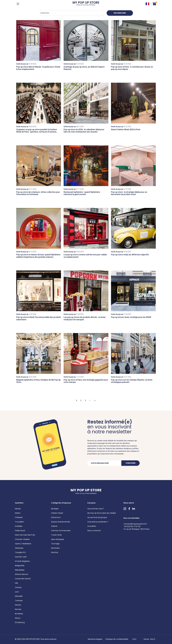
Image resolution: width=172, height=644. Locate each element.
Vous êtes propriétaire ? (98, 522)
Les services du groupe (97, 517)
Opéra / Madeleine (23, 544)
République (20, 570)
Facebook (129, 509)
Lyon (17, 592)
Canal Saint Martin (23, 579)
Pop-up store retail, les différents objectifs (130, 255)
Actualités (92, 526)
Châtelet (19, 517)
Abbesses (19, 548)
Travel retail (56, 535)
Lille (16, 583)
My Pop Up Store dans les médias (102, 513)
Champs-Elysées (22, 539)
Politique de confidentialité (117, 639)
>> (95, 400)
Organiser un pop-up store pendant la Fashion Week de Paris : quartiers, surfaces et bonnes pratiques (37, 132)
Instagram (125, 509)
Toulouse (19, 601)
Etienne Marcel (21, 574)
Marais (18, 509)
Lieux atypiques (58, 539)
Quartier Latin (21, 557)
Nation (18, 513)
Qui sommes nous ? (96, 509)
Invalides (19, 526)
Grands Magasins (22, 561)
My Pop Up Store (86, 4)
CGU (134, 639)
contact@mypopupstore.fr (135, 524)
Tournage (55, 544)
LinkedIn (134, 509)
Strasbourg (20, 622)
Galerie (54, 526)
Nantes (18, 605)
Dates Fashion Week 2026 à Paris (126, 129)
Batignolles (20, 566)
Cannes (18, 587)
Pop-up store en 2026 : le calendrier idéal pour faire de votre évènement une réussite (84, 131)
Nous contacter (94, 531)
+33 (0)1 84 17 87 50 (132, 526)
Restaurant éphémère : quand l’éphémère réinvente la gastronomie (82, 193)
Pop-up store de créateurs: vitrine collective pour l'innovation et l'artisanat (38, 193)
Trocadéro (20, 522)
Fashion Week (57, 513)
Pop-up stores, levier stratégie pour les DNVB (131, 317)
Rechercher (120, 13)
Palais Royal (20, 531)
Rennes (18, 609)
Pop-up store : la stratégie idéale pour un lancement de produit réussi (129, 193)
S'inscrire (131, 463)
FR (147, 4)
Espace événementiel (60, 522)
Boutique (55, 509)
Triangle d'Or (20, 552)
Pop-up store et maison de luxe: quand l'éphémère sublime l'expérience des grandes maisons (38, 256)
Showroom (56, 517)
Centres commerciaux (61, 531)
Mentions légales (95, 639)
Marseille (19, 596)
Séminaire (55, 548)
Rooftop (55, 552)
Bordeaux (19, 614)
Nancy (18, 618)
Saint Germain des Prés (25, 535)
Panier (154, 4)
